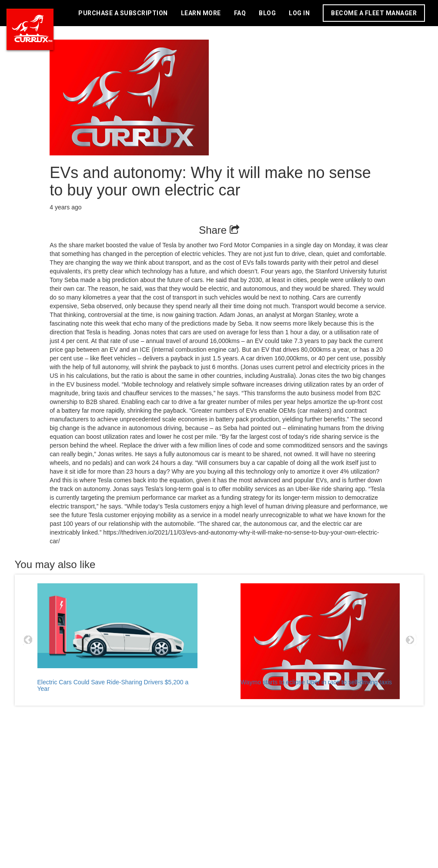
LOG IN (299, 13)
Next (410, 640)
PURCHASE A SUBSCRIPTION (123, 13)
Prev (28, 640)
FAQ (240, 13)
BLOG (267, 13)
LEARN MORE (201, 13)
